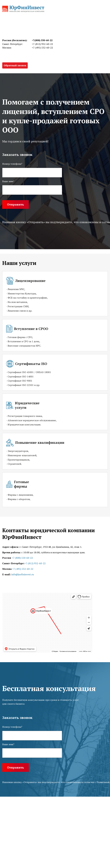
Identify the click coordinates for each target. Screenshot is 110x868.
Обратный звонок (15, 65)
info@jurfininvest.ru (23, 574)
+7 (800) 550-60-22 (22, 558)
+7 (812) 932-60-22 (42, 44)
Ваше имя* (8, 744)
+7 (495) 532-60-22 (42, 48)
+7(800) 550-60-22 (42, 40)
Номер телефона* (12, 727)
